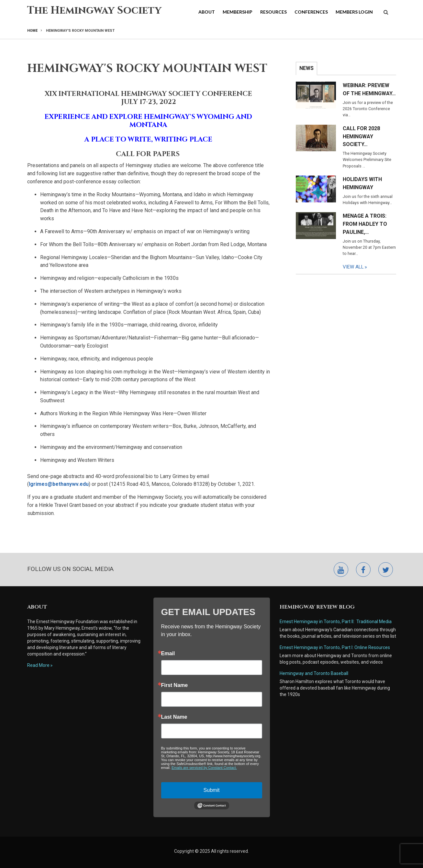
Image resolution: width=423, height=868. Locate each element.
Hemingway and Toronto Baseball (314, 673)
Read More (38, 665)
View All (353, 267)
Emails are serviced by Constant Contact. (204, 768)
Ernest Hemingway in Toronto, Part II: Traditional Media (336, 622)
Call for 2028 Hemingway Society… (361, 137)
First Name (175, 685)
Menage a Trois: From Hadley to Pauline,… (365, 224)
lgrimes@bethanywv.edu (59, 484)
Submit (212, 790)
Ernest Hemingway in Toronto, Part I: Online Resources (335, 647)
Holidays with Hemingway (362, 183)
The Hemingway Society (94, 11)
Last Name (174, 717)
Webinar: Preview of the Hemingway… (369, 89)
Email (168, 654)
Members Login (354, 12)
